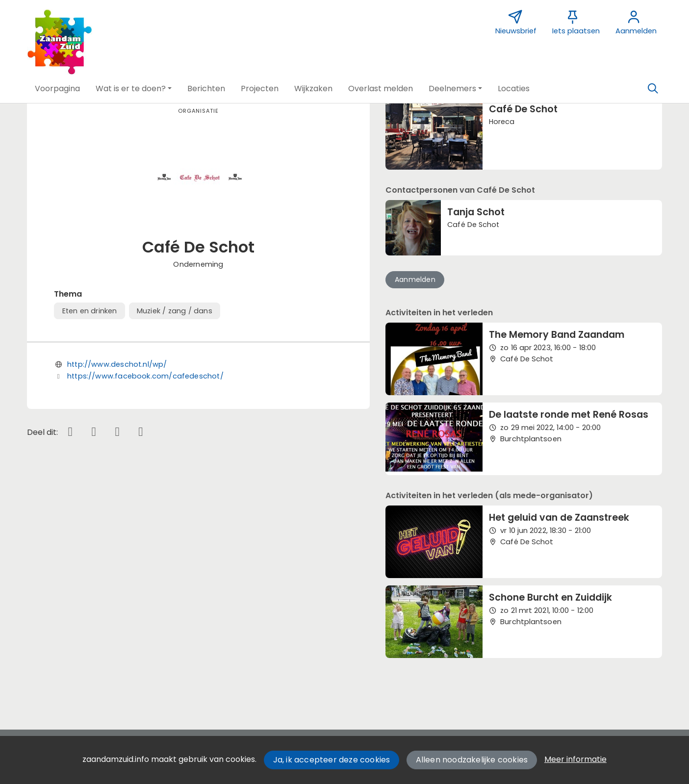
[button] (57, 89)
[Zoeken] (653, 89)
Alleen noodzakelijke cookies (472, 760)
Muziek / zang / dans (175, 311)
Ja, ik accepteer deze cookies (332, 760)
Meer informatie (575, 759)
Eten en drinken (90, 311)
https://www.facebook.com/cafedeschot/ (145, 376)
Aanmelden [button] (415, 279)
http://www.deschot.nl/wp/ (117, 364)
